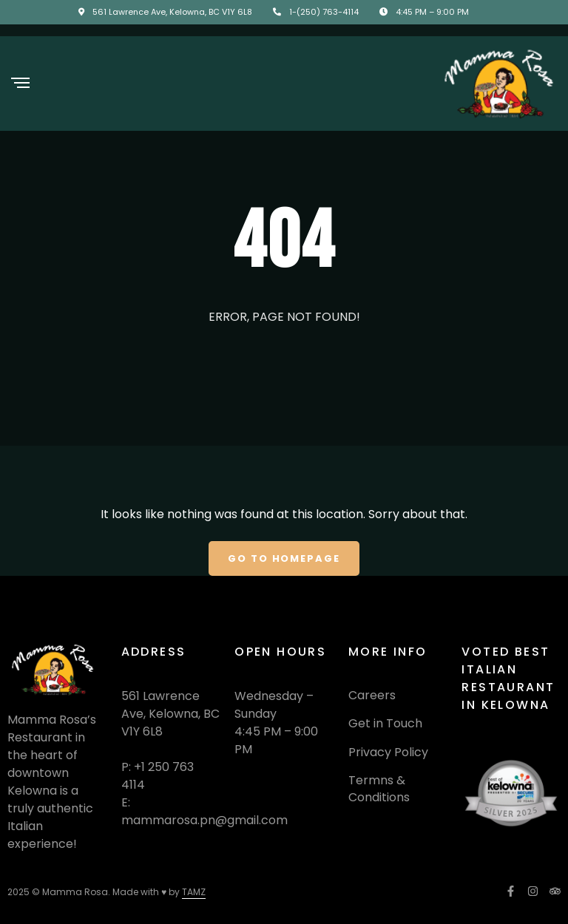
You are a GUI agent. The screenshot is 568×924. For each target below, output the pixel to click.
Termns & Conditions (379, 788)
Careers (372, 695)
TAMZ (194, 892)
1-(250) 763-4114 (324, 12)
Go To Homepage (284, 558)
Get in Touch (385, 723)
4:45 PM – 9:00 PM (432, 12)
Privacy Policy (388, 752)
